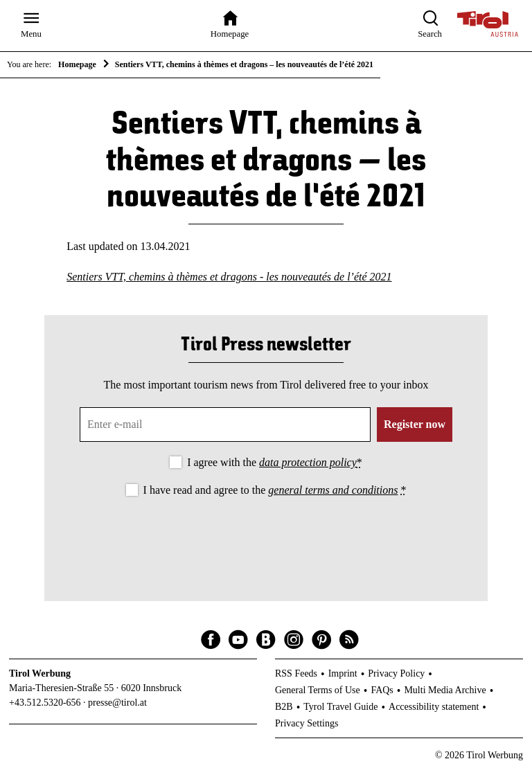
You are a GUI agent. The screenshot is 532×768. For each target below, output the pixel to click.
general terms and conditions (333, 490)
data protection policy (308, 462)
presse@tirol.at (117, 703)
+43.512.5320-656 (45, 703)
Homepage (77, 64)
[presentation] (266, 537)
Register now (415, 424)
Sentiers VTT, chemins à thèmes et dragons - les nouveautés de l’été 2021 (229, 277)
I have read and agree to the (275, 490)
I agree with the (275, 462)
